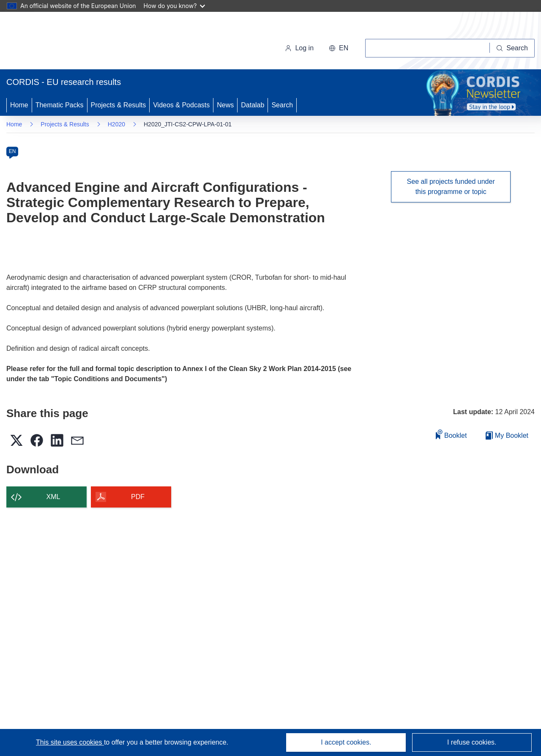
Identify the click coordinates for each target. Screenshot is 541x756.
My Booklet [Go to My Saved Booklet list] (507, 435)
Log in (299, 48)
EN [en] (12, 151)
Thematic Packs (60, 105)
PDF (138, 497)
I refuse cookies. (472, 742)
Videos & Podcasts (181, 105)
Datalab (253, 105)
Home (19, 105)
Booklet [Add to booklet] (451, 434)
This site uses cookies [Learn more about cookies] (70, 742)
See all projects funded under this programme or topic (451, 187)
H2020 (116, 124)
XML (53, 497)
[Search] (512, 48)
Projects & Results (119, 105)
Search (282, 105)
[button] (339, 48)
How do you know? (175, 6)
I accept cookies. (346, 742)
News (225, 105)
